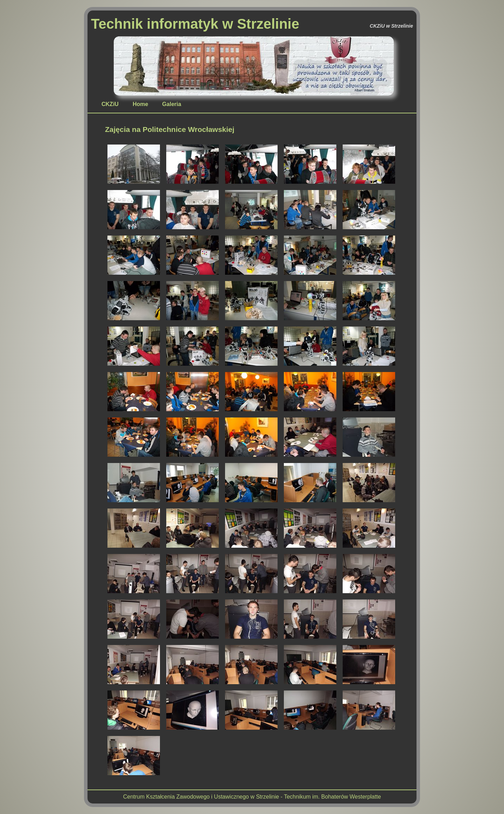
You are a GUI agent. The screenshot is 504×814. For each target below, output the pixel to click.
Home (140, 104)
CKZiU (110, 104)
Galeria (171, 104)
